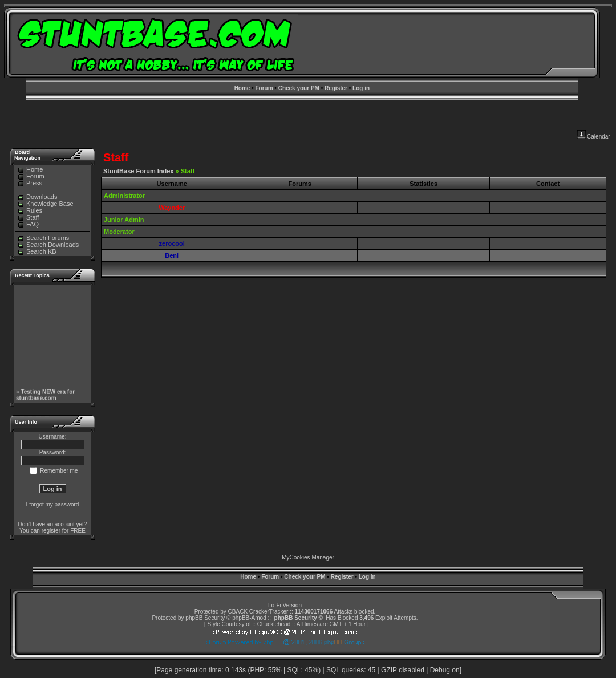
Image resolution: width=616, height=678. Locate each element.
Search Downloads (48, 245)
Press (30, 183)
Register (336, 88)
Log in (361, 88)
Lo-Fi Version (285, 605)
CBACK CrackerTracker (258, 612)
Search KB (37, 251)
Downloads (38, 197)
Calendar (594, 137)
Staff (29, 217)
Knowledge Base (46, 204)
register (51, 531)
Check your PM (299, 88)
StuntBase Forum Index (138, 171)
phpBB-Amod (249, 618)
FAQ (29, 224)
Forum (264, 88)
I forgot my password (53, 504)
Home (242, 88)
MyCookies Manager (308, 557)
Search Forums (44, 238)
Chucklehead (274, 624)
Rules (30, 210)
